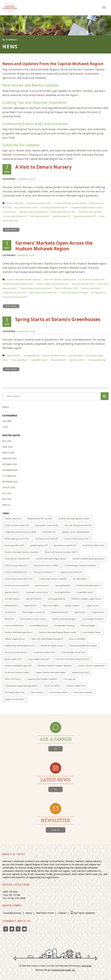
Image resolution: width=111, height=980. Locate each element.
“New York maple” (51, 605)
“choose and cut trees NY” (15, 216)
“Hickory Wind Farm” (14, 625)
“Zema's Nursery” (15, 203)
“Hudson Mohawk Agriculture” (19, 632)
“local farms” (10, 612)
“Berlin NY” (9, 619)
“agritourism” (80, 612)
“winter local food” (80, 672)
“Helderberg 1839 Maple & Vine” (20, 646)
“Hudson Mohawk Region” (64, 619)
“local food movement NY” (15, 297)
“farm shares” (37, 692)
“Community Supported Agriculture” (21, 686)
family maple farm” (13, 659)
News (29, 913)
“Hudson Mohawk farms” (54, 355)
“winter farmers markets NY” (92, 666)
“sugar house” (92, 605)
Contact (62, 913)
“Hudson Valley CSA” (76, 686)
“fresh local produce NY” (83, 284)
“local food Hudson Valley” (17, 672)
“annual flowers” (58, 360)
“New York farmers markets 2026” (60, 279)
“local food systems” (83, 692)
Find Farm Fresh (45, 913)
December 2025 (10, 464)
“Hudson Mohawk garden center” (70, 203)
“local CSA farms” (52, 686)
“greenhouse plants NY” (85, 216)
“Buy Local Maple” (77, 639)
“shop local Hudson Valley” (46, 565)
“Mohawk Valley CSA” (15, 692)
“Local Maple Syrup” (39, 625)
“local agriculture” (20, 360)
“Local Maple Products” (93, 619)
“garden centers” (77, 360)
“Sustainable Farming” (64, 625)
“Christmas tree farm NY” (90, 212)
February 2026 (10, 459)
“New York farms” (13, 679)
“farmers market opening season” (53, 284)
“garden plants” (76, 355)
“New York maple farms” (16, 652)
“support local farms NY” (14, 293)
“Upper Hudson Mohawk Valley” (51, 672)
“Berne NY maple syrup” (52, 646)
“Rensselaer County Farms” (33, 619)
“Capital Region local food (73, 652)
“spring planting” (31, 355)
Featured (22, 179)
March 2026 (8, 453)
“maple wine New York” (44, 652)
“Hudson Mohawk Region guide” (18, 284)
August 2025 (9, 488)
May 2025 (7, 499)
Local (32, 179)
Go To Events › (10, 40)
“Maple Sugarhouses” (15, 639)
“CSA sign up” (69, 679)
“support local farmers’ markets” (42, 679)
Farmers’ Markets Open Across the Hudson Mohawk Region (54, 246)
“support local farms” (14, 699)
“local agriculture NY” (40, 216)
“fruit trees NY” (10, 212)
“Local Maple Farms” (92, 632)
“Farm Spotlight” (88, 625)
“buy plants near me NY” (26, 207)
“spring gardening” (97, 360)
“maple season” (72, 605)
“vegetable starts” (39, 360)
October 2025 (9, 476)
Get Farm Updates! (84, 913)
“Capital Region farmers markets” (36, 288)
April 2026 (7, 447)
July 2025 (7, 493)
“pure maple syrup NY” (39, 659)
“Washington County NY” (34, 612)
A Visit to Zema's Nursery (43, 167)
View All (6, 505)
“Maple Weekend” (59, 612)
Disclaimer (87, 966)
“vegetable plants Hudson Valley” (87, 207)
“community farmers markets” (74, 293)
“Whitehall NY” (11, 605)
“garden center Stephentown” (33, 212)
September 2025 (10, 482)
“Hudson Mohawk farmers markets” (24, 279)
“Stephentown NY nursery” (39, 203)
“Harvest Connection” (91, 288)
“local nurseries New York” (17, 525)
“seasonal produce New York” (43, 293)
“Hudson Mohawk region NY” (18, 666)
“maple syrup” (30, 605)
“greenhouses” (14, 355)
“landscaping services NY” (63, 212)
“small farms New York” (93, 545)
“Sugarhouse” (98, 612)
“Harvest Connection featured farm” (73, 659)
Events (6, 407)
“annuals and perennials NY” (55, 207)
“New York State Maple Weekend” (47, 639)
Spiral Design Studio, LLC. (64, 970)
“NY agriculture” (98, 293)
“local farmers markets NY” (92, 279)
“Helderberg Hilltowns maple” (83, 646)
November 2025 (10, 470)
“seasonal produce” (59, 692)
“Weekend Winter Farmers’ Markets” (55, 666)
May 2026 (7, 441)
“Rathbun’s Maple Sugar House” (86, 599)
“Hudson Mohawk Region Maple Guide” (58, 632)
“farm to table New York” (66, 288)
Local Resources (12, 913)
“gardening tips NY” (62, 216)
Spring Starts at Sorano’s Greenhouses (58, 319)
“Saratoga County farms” (37, 592)
